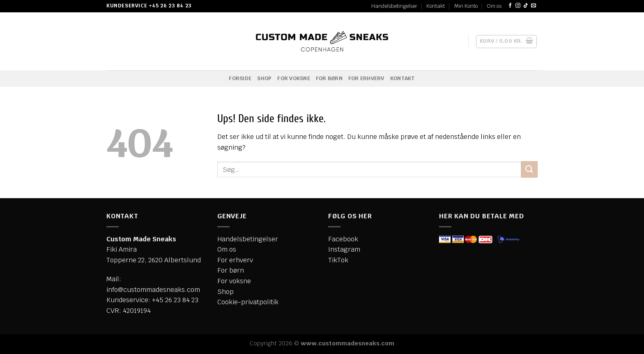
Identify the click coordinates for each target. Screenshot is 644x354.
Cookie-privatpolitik (248, 302)
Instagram (344, 249)
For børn (329, 78)
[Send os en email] (534, 6)
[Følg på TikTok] (526, 6)
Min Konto (466, 6)
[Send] (529, 169)
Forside (240, 78)
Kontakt (436, 6)
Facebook (343, 239)
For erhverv (366, 78)
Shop (264, 78)
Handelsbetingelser (394, 6)
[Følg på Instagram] (518, 6)
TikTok (338, 260)
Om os (494, 6)
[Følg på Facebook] (510, 6)
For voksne (294, 78)
